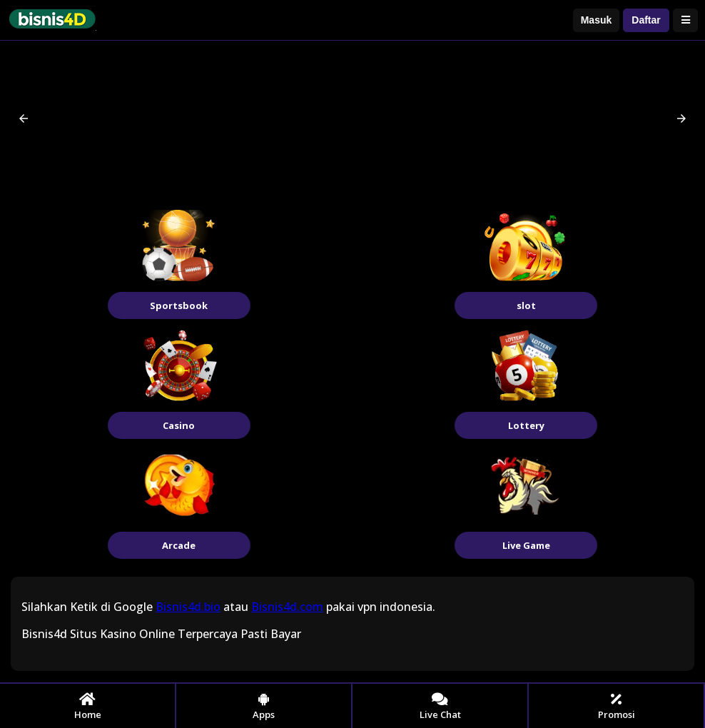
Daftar (646, 20)
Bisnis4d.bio (188, 607)
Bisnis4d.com (287, 607)
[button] (24, 118)
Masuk (597, 20)
